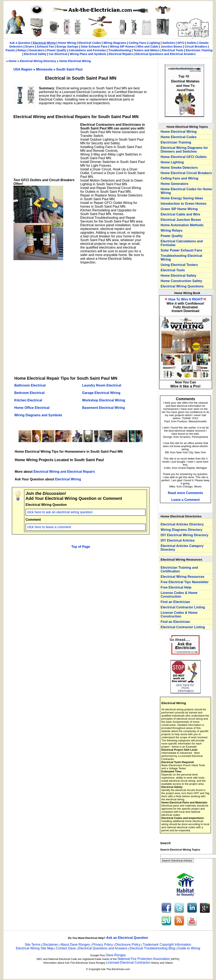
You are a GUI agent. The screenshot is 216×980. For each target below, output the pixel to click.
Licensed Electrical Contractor (128, 963)
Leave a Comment (185, 500)
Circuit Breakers (196, 47)
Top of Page (81, 547)
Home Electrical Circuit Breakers (186, 173)
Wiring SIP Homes (122, 47)
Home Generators (175, 184)
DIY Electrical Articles (178, 540)
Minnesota (45, 69)
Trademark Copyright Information (167, 945)
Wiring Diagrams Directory (182, 530)
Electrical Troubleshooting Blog (152, 948)
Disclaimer (50, 945)
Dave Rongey (116, 955)
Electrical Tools (173, 50)
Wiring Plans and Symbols (88, 54)
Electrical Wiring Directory (38, 61)
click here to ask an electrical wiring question (60, 512)
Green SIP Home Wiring (179, 209)
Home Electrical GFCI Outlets (184, 157)
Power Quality (57, 50)
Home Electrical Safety (179, 276)
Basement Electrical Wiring (104, 408)
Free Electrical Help (176, 587)
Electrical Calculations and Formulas (182, 243)
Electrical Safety (35, 54)
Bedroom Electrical (29, 393)
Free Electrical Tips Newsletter (185, 582)
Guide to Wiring (189, 948)
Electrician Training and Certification (179, 569)
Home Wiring (67, 43)
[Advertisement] (45, 149)
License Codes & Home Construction (179, 595)
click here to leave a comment (49, 527)
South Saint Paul (69, 69)
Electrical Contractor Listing (183, 607)
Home (13, 61)
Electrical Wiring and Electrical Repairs (64, 472)
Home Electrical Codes (179, 137)
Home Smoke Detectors (179, 168)
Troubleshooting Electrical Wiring (182, 258)
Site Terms (33, 945)
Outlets (192, 43)
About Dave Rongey (76, 945)
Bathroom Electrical (30, 385)
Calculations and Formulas (87, 50)
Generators (37, 50)
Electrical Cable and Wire (180, 214)
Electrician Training (199, 50)
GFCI (181, 43)
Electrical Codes (90, 43)
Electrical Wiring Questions (182, 286)
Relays (22, 50)
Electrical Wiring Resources (183, 577)
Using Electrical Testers (179, 265)
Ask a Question (20, 43)
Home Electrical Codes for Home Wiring (186, 191)
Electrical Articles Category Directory (182, 548)
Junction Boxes (171, 47)
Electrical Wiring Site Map (35, 948)
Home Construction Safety (182, 281)
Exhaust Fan (45, 47)
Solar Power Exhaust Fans (182, 250)
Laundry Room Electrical (102, 385)
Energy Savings (67, 47)
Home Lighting (172, 162)
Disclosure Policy (128, 945)
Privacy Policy (103, 945)
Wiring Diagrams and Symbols (38, 415)
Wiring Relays (172, 230)
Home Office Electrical (32, 408)
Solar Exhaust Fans (94, 47)
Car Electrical (58, 54)
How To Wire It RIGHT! (186, 299)
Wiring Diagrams (115, 43)
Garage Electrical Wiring (101, 393)
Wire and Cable (148, 47)
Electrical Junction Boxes (181, 220)
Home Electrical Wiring (75, 61)
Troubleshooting (120, 50)
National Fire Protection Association (144, 959)
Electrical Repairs (121, 54)
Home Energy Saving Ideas (182, 198)
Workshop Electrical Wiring (104, 400)
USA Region (23, 69)
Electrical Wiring (44, 43)
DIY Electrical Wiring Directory (185, 535)
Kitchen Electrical (28, 400)
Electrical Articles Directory (182, 524)
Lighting (154, 43)
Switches (169, 43)
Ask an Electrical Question (127, 938)
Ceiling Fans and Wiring (180, 178)
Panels (10, 50)
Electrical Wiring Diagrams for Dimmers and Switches (184, 150)
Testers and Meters (147, 50)
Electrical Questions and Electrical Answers (166, 54)
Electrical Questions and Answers (103, 948)
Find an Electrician (175, 602)
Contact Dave (66, 948)
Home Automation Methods (182, 225)
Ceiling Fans (137, 43)
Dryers (30, 47)
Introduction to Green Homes (184, 204)
